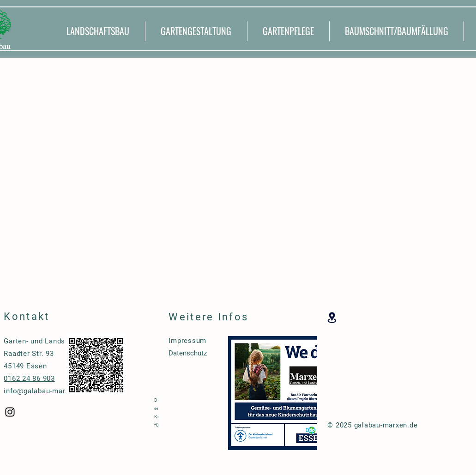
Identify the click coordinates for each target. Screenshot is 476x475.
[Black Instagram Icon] (10, 412)
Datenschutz (188, 353)
